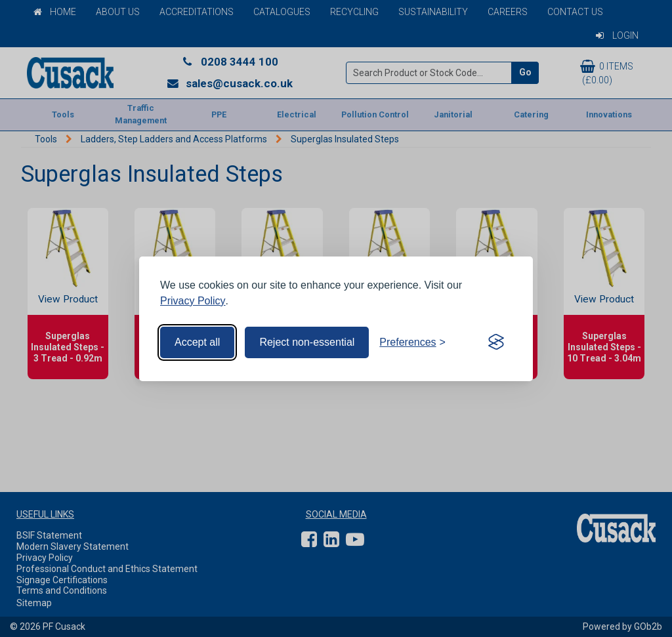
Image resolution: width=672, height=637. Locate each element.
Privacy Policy (193, 301)
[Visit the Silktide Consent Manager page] (496, 342)
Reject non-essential (307, 342)
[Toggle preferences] (412, 342)
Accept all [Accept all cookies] (197, 342)
